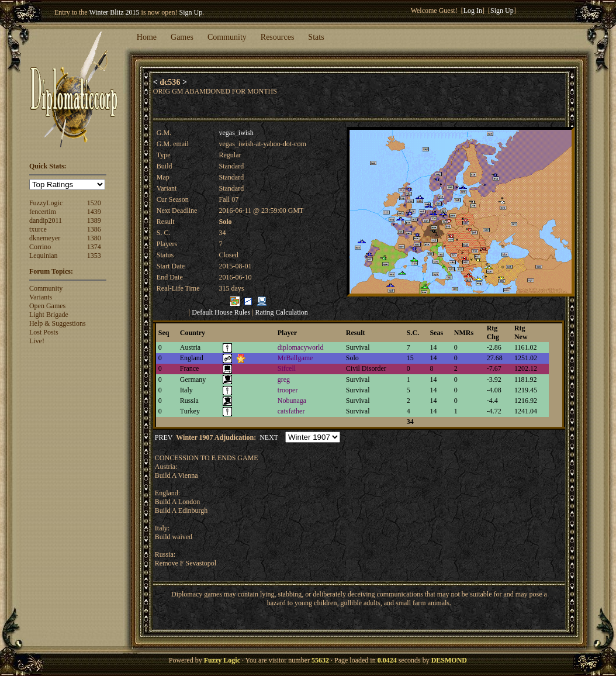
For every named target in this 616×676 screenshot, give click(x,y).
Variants (41, 297)
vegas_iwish (236, 133)
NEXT (269, 437)
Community (227, 37)
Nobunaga (292, 401)
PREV (164, 437)
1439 (94, 212)
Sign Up (191, 12)
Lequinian (44, 256)
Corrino (40, 247)
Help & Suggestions (58, 323)
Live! (37, 341)
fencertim (43, 212)
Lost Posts (44, 332)
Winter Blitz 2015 (114, 12)
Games (182, 37)
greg (284, 380)
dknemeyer (45, 238)
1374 (94, 247)
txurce (38, 229)
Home (147, 37)
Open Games (47, 306)
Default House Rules (221, 312)
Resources (278, 37)
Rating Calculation (282, 312)
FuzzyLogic (46, 203)
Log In (473, 11)
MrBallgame (295, 358)
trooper (288, 390)
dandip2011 (46, 220)
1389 (94, 220)
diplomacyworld (301, 347)
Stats (316, 37)
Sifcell (287, 368)
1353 (94, 256)
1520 (94, 203)
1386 (94, 229)
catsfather (291, 411)
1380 (94, 238)
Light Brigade (49, 315)
